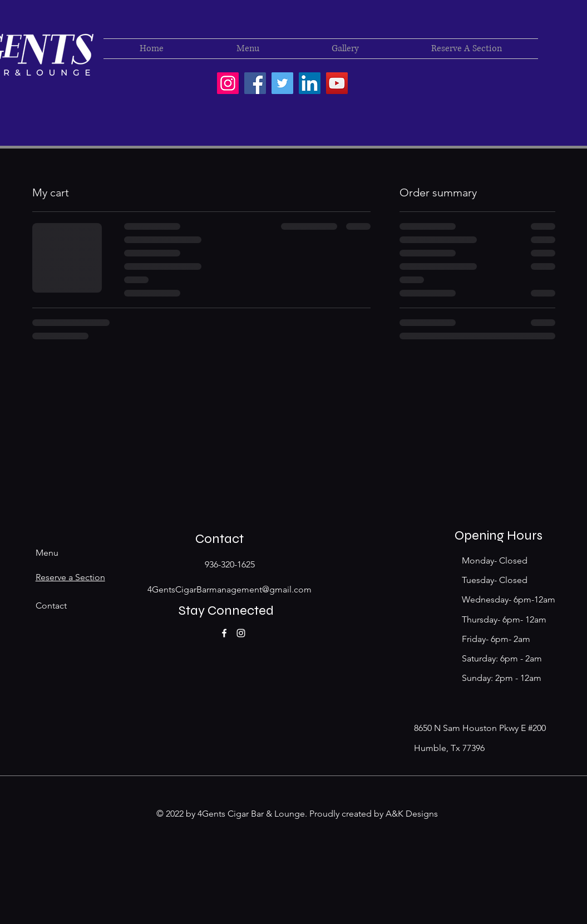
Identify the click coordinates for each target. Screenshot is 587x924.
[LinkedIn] (310, 83)
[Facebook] (224, 633)
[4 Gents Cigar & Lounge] (255, 83)
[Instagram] (241, 633)
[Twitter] (282, 83)
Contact (51, 606)
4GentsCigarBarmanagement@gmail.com (230, 589)
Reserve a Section (70, 577)
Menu (47, 553)
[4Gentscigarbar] (228, 83)
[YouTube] (337, 83)
